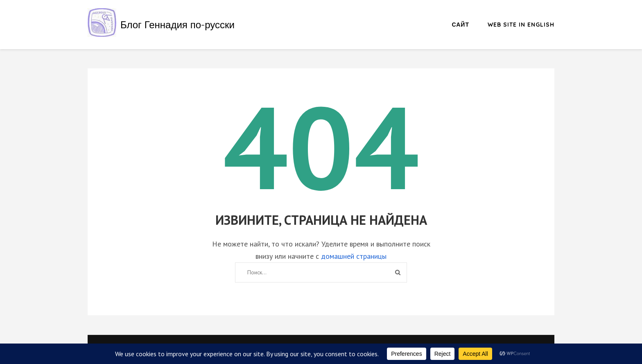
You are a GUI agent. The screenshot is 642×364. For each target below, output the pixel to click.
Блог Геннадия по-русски (177, 25)
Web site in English (521, 25)
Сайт (461, 25)
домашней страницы (354, 256)
